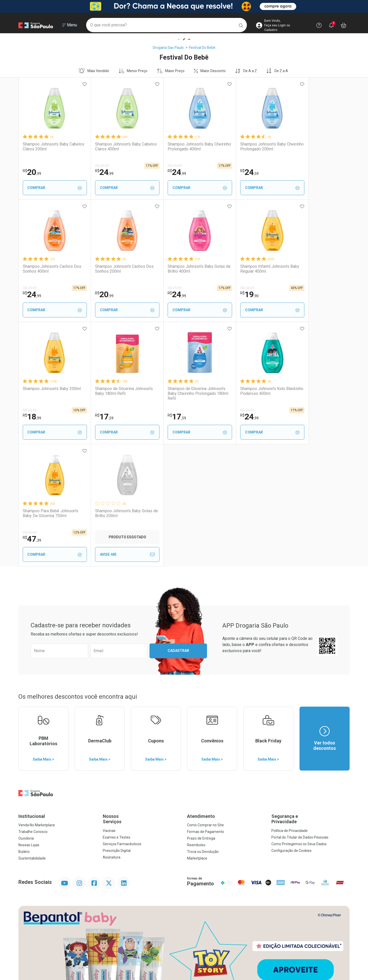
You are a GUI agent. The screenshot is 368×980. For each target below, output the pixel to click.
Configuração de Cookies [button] (291, 728)
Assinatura (112, 735)
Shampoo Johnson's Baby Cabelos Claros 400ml (112, 147)
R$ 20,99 (228, 288)
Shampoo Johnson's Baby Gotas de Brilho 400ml (117, 269)
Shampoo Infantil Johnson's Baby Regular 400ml (179, 269)
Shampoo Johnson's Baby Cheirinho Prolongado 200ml (246, 147)
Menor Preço (133, 71)
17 (296, 294)
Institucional (32, 694)
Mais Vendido (94, 71)
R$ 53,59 (162, 410)
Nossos (142, 697)
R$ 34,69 (162, 288)
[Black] (184, 6)
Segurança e (310, 697)
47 (164, 417)
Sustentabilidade (32, 736)
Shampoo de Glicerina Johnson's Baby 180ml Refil (316, 269)
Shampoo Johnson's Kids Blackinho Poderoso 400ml (113, 391)
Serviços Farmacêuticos (122, 722)
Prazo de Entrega (201, 716)
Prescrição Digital (117, 728)
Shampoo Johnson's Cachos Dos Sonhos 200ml (48, 269)
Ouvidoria (26, 716)
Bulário (24, 729)
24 (98, 172)
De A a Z (246, 71)
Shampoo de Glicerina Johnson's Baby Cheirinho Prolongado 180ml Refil (52, 393)
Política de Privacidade (290, 708)
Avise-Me (250, 432)
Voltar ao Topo (184, 925)
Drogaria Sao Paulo (168, 48)
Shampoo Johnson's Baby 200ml (244, 269)
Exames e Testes (117, 715)
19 (164, 294)
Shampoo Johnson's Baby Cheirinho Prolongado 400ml (180, 147)
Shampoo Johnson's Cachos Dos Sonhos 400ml (312, 147)
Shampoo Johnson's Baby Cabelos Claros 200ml (46, 147)
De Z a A (277, 71)
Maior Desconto (210, 71)
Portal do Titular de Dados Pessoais (300, 715)
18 (230, 294)
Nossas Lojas (29, 723)
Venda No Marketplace (37, 703)
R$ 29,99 (96, 166)
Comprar (51, 188)
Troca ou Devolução (203, 729)
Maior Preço (171, 71)
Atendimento (201, 694)
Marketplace (197, 736)
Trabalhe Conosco (33, 709)
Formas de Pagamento (206, 709)
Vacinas (109, 708)
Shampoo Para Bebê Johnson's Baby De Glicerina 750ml (183, 391)
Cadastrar (178, 528)
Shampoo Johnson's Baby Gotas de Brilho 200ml (249, 391)
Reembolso (196, 723)
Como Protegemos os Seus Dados (299, 722)
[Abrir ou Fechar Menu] (70, 25)
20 (32, 172)
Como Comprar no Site (205, 703)
